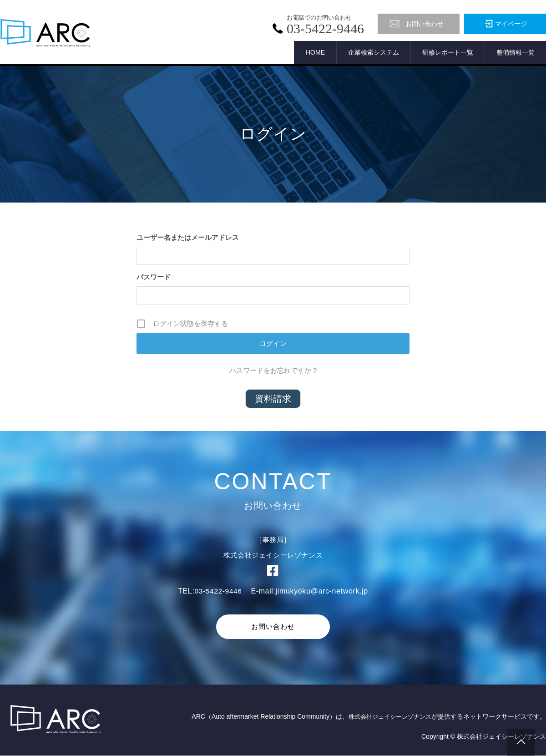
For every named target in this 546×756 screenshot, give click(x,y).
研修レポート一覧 (448, 52)
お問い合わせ (273, 627)
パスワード (154, 277)
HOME (315, 52)
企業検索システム (374, 52)
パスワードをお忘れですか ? (273, 370)
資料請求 (273, 399)
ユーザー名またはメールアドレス (188, 237)
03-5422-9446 (218, 591)
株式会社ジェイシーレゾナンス (387, 717)
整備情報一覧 (516, 52)
